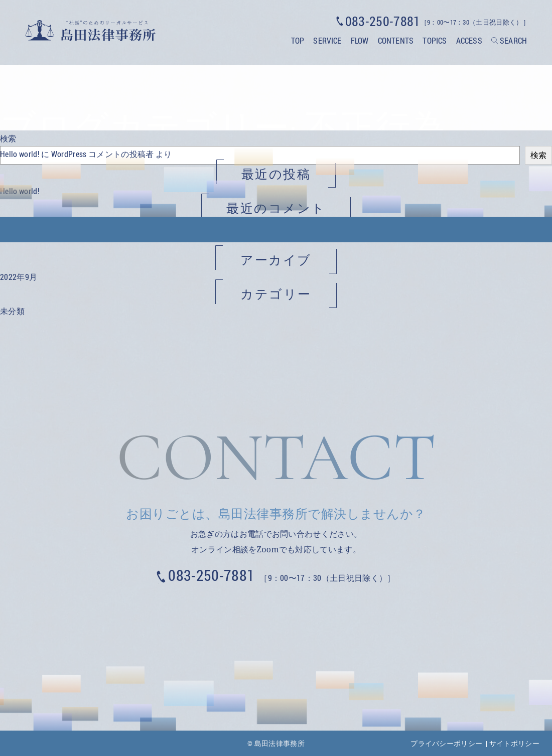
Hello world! (20, 154)
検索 (8, 138)
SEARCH (513, 40)
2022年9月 (19, 277)
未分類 (12, 311)
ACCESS (469, 40)
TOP (298, 40)
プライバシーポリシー (446, 743)
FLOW (360, 40)
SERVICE (327, 40)
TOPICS (435, 40)
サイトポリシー (514, 743)
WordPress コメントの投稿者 (103, 154)
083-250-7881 (211, 575)
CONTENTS (396, 40)
